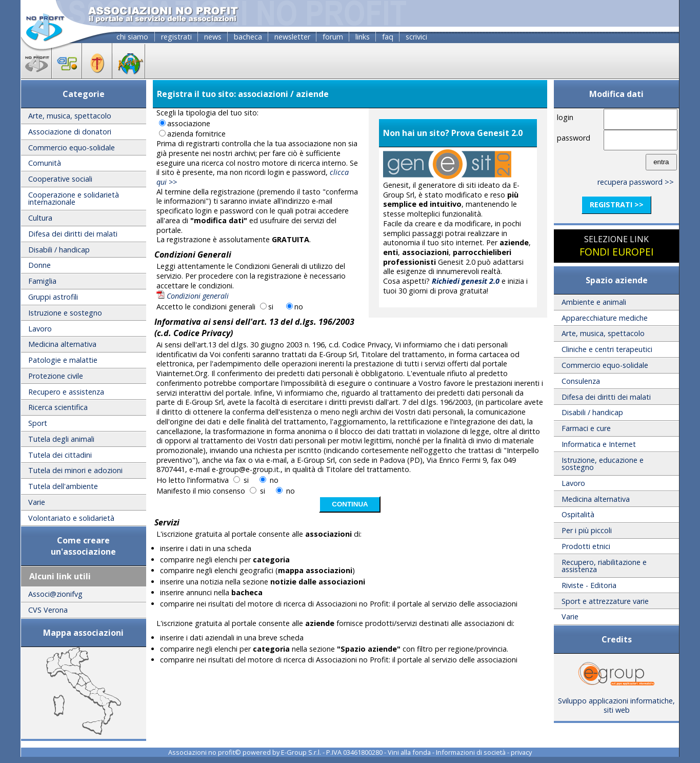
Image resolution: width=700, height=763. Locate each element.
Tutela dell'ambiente (63, 486)
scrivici (416, 37)
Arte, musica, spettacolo (70, 116)
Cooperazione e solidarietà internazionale (74, 198)
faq (388, 37)
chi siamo (132, 37)
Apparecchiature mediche (605, 318)
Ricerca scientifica (58, 407)
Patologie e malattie (63, 360)
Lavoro (40, 329)
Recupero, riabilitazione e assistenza (604, 566)
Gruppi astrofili (53, 297)
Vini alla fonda (409, 752)
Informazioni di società (471, 752)
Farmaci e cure (586, 428)
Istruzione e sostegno (65, 313)
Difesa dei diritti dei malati (73, 234)
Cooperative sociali (60, 179)
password (574, 138)
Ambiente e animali (594, 302)
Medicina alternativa (62, 344)
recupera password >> (636, 182)
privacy (521, 752)
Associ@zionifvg (55, 594)
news (213, 37)
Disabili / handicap (59, 250)
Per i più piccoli (587, 530)
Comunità (45, 163)
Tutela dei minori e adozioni (75, 470)
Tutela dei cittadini (60, 455)
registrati (176, 37)
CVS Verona (48, 610)
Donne (39, 265)
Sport (38, 423)
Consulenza (581, 381)
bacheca (248, 37)
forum (333, 37)
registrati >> (617, 204)
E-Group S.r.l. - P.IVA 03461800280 (332, 752)
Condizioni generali (193, 296)
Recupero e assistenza (66, 392)
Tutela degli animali (61, 439)
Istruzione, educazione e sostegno (603, 464)
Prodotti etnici (586, 546)
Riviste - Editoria (589, 585)
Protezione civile (56, 376)
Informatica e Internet (599, 444)
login (565, 117)
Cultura (40, 218)
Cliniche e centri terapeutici (607, 349)
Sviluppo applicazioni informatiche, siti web (616, 702)
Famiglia (42, 281)
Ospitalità (578, 514)
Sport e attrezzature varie (605, 601)
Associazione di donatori (70, 132)
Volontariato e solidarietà (71, 518)
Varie (37, 502)
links (363, 37)
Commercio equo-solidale (72, 148)
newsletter (292, 37)
